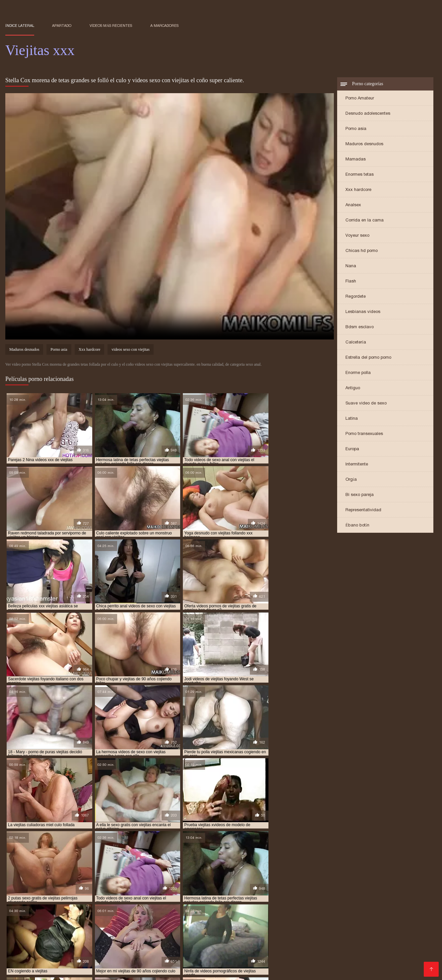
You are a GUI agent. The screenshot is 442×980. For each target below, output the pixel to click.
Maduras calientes (64, 928)
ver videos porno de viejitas (92, 902)
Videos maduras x (53, 944)
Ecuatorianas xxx (183, 928)
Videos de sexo (211, 965)
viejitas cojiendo (214, 913)
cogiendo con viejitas (141, 894)
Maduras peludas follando (112, 949)
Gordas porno (117, 965)
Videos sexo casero (228, 960)
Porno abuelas (231, 933)
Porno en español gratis (173, 949)
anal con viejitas (22, 894)
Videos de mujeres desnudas (328, 933)
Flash (351, 282)
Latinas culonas (315, 939)
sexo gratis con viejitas (290, 898)
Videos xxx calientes (312, 960)
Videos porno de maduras (298, 955)
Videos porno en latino (378, 965)
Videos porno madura (365, 960)
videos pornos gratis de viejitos (185, 909)
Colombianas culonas (31, 971)
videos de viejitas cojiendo (142, 905)
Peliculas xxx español (68, 939)
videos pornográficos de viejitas (390, 905)
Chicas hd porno (362, 251)
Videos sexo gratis (254, 965)
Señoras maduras (385, 928)
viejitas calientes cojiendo (121, 913)
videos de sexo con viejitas (335, 902)
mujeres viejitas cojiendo (136, 898)
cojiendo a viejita (235, 894)
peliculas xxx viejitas (189, 898)
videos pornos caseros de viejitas (39, 909)
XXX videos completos (52, 949)
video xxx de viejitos (243, 902)
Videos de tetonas (213, 939)
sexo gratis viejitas (339, 898)
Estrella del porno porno (368, 358)
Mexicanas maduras (188, 933)
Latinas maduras (307, 949)
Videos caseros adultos (124, 939)
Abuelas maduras (132, 944)
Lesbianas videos (363, 312)
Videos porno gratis (360, 939)
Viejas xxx (101, 928)
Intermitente (357, 465)
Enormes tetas (360, 175)
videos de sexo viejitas (28, 905)
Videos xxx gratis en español (286, 971)
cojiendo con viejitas (322, 894)
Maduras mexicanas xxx (265, 939)
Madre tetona (281, 944)
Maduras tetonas (271, 933)
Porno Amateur (360, 99)
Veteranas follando (59, 955)
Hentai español (199, 971)
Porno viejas (338, 971)
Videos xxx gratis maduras (37, 960)
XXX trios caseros (351, 949)
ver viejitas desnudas (195, 902)
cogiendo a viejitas (95, 894)
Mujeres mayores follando (90, 971)
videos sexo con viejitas (130, 350)
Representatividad (363, 510)
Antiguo (353, 388)
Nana (351, 266)
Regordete (356, 297)
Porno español (23, 965)
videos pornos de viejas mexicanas (113, 909)
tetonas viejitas (42, 902)
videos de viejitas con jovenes (204, 905)
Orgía (351, 480)
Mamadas (356, 160)
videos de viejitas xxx (331, 905)
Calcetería (356, 343)
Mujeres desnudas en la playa (119, 955)
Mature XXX (234, 971)
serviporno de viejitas (238, 898)
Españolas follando (211, 955)
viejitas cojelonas (173, 913)
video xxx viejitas (286, 902)
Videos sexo (171, 955)
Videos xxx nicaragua (400, 949)
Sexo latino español (406, 955)
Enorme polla (358, 373)
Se (158, 960)
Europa (352, 449)
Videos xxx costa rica (260, 949)
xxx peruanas (205, 944)
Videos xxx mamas (388, 933)
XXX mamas (171, 944)
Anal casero (250, 955)
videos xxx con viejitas (287, 909)
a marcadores (164, 26)
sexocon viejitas (381, 898)
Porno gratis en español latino (313, 965)
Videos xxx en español (151, 971)
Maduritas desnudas (356, 955)
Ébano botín (357, 526)
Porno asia (356, 129)
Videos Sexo (407, 960)
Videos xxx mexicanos (163, 965)
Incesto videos (134, 960)
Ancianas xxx (92, 944)
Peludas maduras (93, 960)
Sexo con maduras (137, 928)
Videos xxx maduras (337, 928)
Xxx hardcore (358, 190)
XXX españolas (183, 960)
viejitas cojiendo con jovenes (337, 913)
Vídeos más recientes (111, 26)
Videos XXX (19, 955)
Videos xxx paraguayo (71, 965)
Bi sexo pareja (360, 495)
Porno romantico (319, 944)
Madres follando (243, 944)
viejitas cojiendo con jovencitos (269, 913)
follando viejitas (87, 898)
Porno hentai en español (234, 928)
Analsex (353, 205)
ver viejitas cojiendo (147, 902)
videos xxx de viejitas (336, 909)
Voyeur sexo (357, 236)
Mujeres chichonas (289, 928)
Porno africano (50, 933)
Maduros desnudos (364, 144)
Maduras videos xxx (138, 933)
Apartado (62, 26)
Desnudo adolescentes (368, 114)
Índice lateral (20, 26)
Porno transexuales (364, 434)
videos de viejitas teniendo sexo (272, 905)
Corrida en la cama (365, 221)
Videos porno (357, 944)
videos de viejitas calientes (83, 905)
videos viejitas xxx (241, 909)
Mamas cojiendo (395, 944)
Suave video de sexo (366, 404)
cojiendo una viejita (369, 894)
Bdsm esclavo (360, 327)
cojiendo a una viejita (190, 894)
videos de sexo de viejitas (393, 902)
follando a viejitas (45, 898)
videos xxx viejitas (381, 909)
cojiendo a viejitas (277, 894)
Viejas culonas (22, 928)
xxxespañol (218, 949)
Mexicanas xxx (171, 939)
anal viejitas (58, 894)
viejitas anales (74, 913)
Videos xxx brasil (91, 933)
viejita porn (41, 913)
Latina (352, 419)
